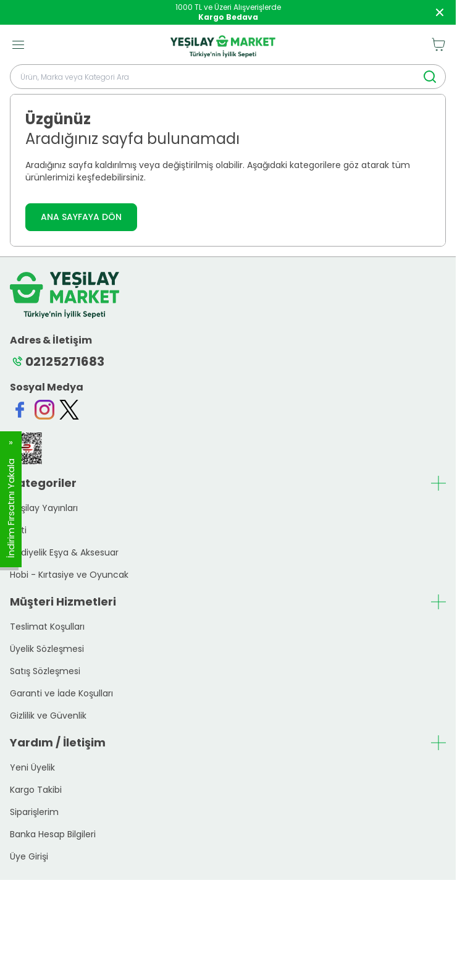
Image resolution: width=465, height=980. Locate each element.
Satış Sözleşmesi (45, 671)
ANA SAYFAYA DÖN (81, 217)
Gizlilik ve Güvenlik (48, 716)
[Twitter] (69, 410)
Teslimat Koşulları (47, 627)
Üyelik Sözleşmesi (47, 649)
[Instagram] (44, 410)
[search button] (430, 77)
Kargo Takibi (36, 790)
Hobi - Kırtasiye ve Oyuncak (69, 575)
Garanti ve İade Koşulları (61, 693)
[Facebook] (20, 410)
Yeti (18, 530)
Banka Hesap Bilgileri (53, 834)
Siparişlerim (34, 812)
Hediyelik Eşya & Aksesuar (64, 552)
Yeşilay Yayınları (44, 508)
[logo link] (223, 44)
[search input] (228, 77)
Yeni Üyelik (32, 767)
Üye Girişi (29, 856)
